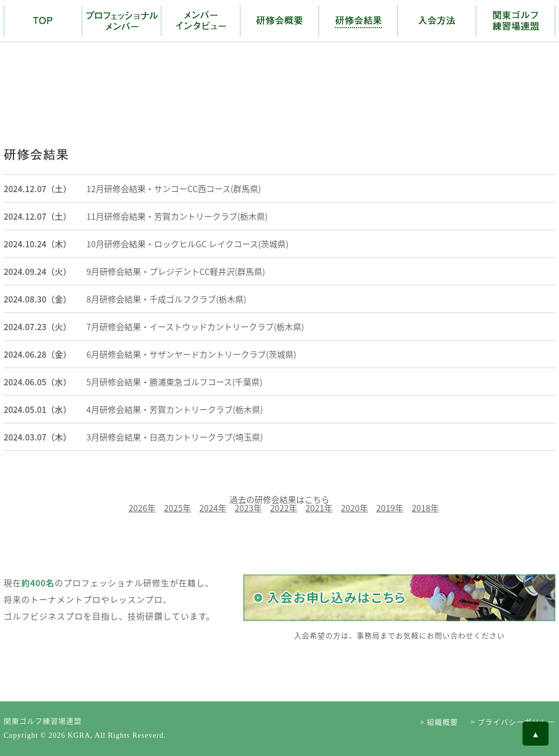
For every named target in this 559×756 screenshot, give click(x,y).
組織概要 (442, 722)
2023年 (248, 508)
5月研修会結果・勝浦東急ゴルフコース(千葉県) (174, 382)
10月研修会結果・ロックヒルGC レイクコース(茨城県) (187, 244)
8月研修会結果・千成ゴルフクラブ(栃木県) (166, 299)
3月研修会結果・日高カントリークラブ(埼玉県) (175, 437)
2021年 (319, 508)
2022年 (284, 508)
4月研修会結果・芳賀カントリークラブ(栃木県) (175, 409)
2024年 (213, 508)
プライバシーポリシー (516, 722)
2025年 (177, 508)
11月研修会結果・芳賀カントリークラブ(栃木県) (177, 216)
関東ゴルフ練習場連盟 (43, 721)
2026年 (142, 508)
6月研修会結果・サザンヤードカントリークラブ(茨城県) (191, 354)
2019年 (390, 508)
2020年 (354, 508)
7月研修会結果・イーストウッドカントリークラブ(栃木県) (195, 326)
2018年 (425, 508)
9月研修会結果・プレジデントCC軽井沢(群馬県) (176, 271)
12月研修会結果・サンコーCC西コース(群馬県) (174, 188)
